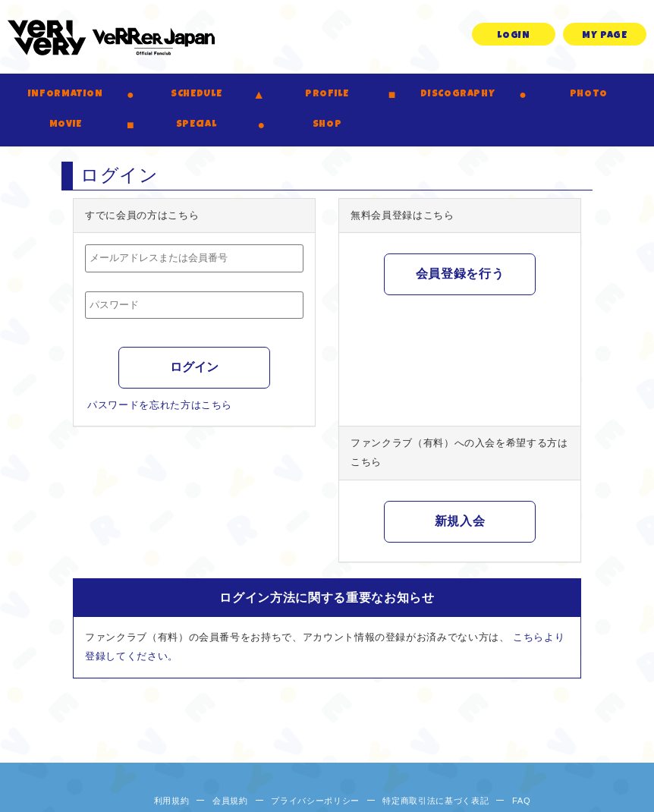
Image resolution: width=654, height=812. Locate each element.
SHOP (327, 125)
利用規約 (172, 801)
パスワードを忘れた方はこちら (160, 405)
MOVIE (66, 125)
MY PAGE (605, 36)
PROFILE (327, 94)
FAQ (521, 801)
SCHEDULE (196, 94)
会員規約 (230, 801)
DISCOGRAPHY (457, 94)
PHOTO (589, 94)
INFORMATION (66, 94)
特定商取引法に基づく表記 (435, 801)
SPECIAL (197, 125)
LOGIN (513, 36)
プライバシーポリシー (315, 801)
